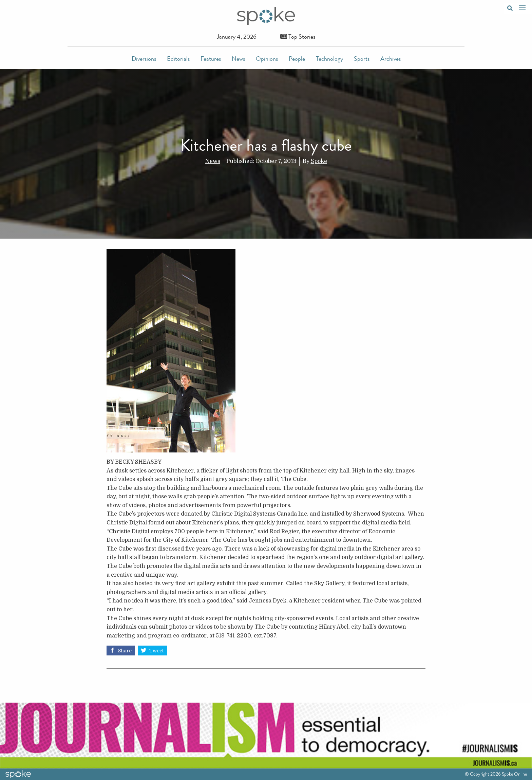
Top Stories (298, 36)
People (297, 59)
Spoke (319, 161)
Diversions (144, 59)
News (238, 59)
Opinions (267, 59)
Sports (362, 59)
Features (211, 59)
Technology (329, 59)
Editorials (178, 59)
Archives (391, 59)
